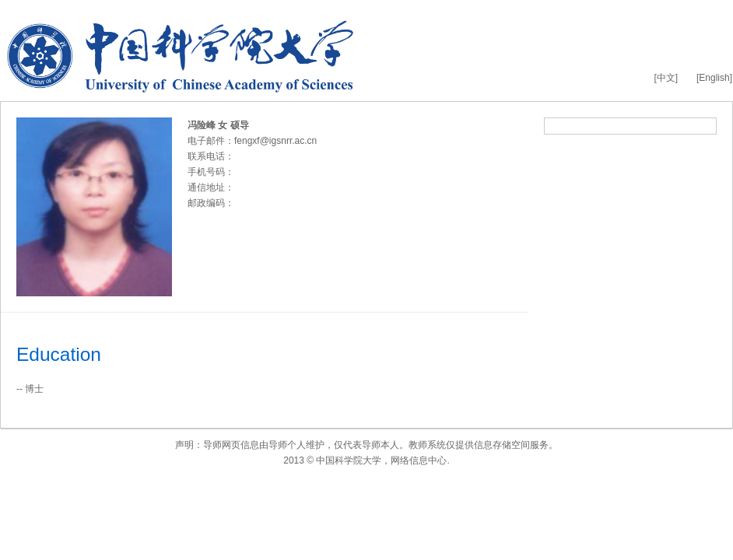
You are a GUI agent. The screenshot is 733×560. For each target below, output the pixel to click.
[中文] (666, 78)
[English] (714, 78)
